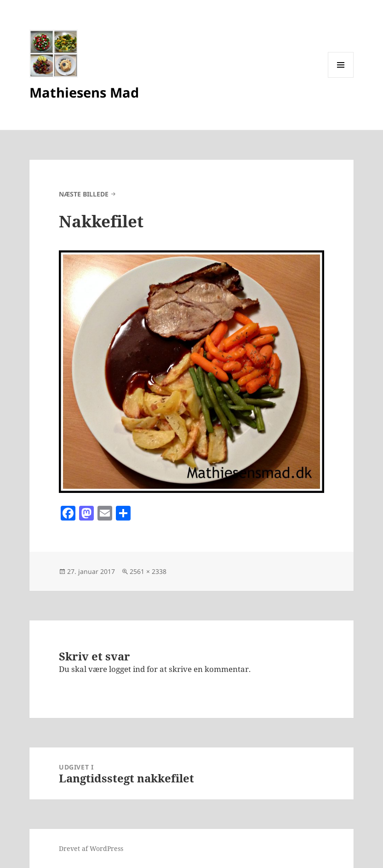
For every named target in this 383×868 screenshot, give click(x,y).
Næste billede (84, 194)
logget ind (127, 669)
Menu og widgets (341, 78)
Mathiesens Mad (84, 92)
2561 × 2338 (148, 571)
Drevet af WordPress (91, 848)
